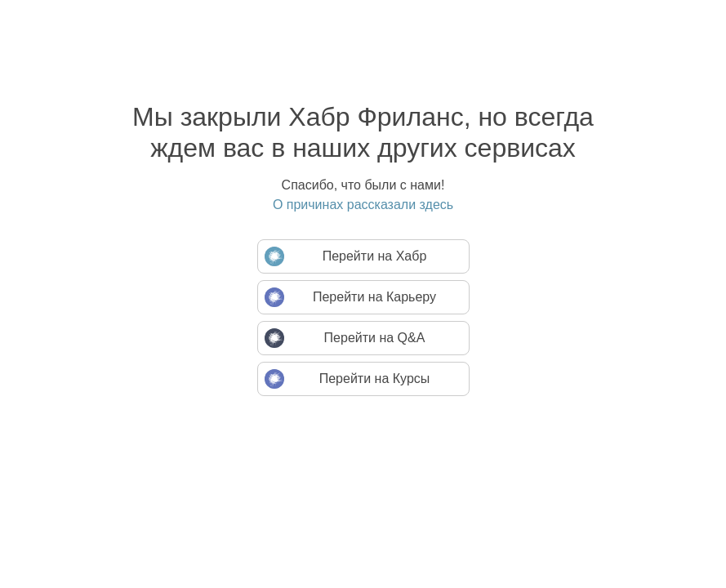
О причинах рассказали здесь (363, 205)
